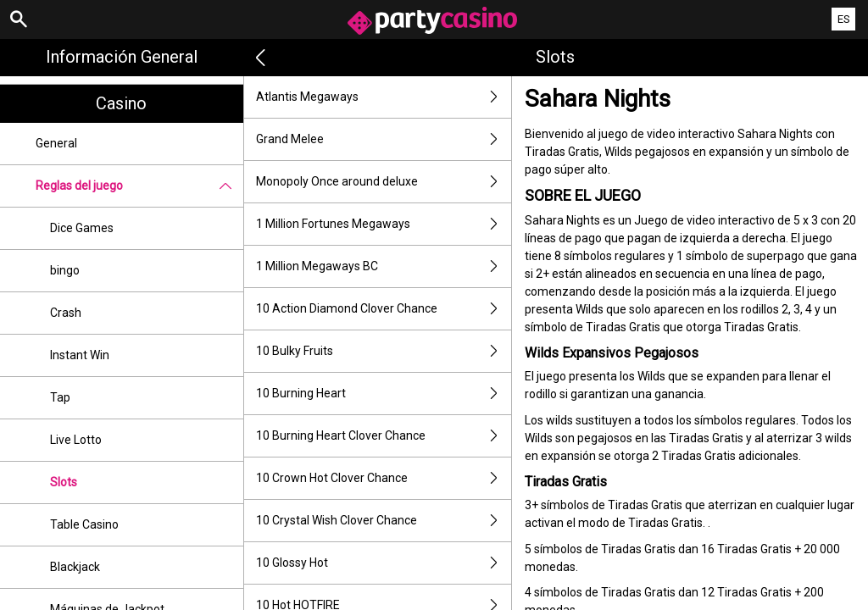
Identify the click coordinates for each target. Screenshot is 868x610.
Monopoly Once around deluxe (384, 182)
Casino (121, 103)
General (56, 143)
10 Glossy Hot (384, 563)
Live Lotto (76, 440)
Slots (64, 482)
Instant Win (80, 355)
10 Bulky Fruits (384, 351)
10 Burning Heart (384, 394)
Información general (122, 57)
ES (844, 19)
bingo (65, 270)
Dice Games (82, 228)
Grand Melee (384, 139)
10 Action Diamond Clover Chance (384, 309)
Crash (66, 313)
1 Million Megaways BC (384, 266)
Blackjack (75, 567)
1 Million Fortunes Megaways (384, 224)
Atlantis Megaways (384, 97)
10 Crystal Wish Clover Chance (384, 521)
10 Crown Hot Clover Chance (384, 478)
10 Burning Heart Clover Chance (384, 436)
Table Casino (84, 524)
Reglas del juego (139, 186)
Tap (60, 397)
